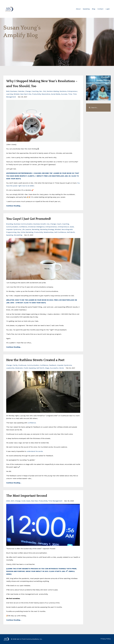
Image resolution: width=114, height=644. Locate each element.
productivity (36, 94)
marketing (36, 229)
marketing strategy (47, 229)
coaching (35, 91)
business (14, 91)
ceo (48, 224)
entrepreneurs (64, 227)
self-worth (71, 232)
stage (47, 368)
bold (8, 91)
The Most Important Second (31, 496)
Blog (94, 9)
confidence (23, 227)
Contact (100, 9)
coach (59, 224)
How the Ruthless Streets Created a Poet (41, 360)
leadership (10, 368)
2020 (8, 501)
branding (10, 224)
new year (34, 501)
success (64, 94)
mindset (17, 94)
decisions (63, 91)
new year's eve (26, 94)
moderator (19, 368)
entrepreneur (72, 91)
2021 (12, 501)
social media (56, 94)
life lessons (26, 229)
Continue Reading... (14, 206)
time (70, 94)
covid (23, 501)
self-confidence (60, 232)
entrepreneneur (51, 227)
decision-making (53, 91)
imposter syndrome (14, 229)
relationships (49, 232)
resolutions (46, 94)
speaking (10, 235)
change (28, 91)
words (62, 368)
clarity (15, 365)
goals (72, 227)
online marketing (27, 232)
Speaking (86, 9)
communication (12, 227)
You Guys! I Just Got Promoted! (33, 219)
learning (9, 94)
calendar (21, 91)
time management (55, 501)
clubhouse (22, 365)
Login (108, 9)
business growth (40, 224)
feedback (53, 365)
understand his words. (35, 451)
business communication (23, 224)
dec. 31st (43, 91)
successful (54, 368)
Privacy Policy (106, 639)
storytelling (18, 235)
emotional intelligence (36, 227)
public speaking (30, 368)
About (78, 9)
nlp (19, 232)
